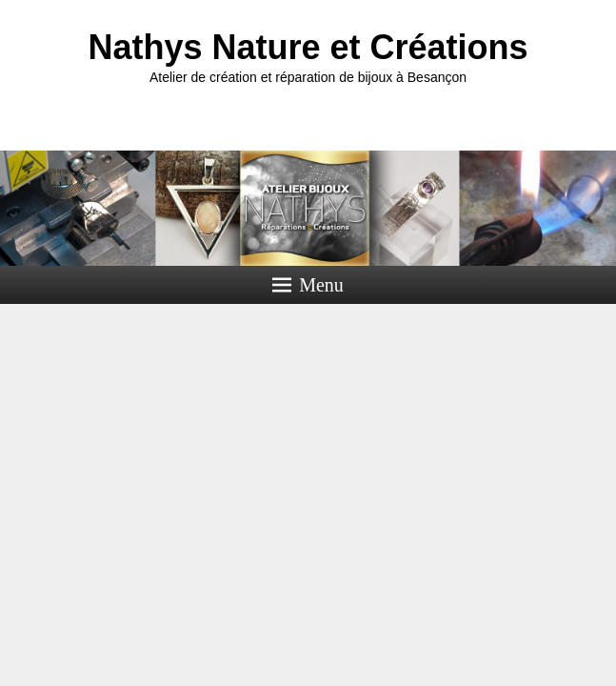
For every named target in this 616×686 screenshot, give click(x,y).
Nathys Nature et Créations (308, 47)
